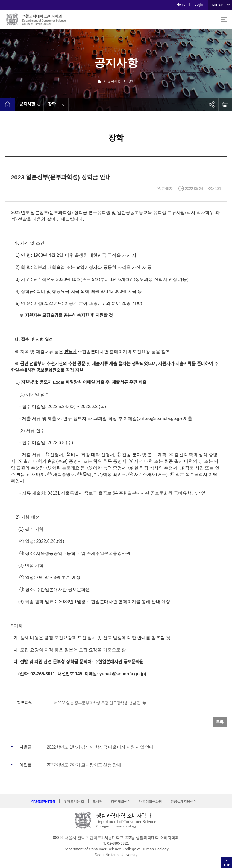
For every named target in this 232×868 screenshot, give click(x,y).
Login (199, 5)
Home (181, 5)
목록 (220, 722)
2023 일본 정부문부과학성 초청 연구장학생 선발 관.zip (102, 703)
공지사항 (114, 81)
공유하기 (212, 104)
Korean (218, 5)
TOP (227, 865)
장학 (131, 81)
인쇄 (225, 104)
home (8, 104)
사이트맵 (224, 19)
